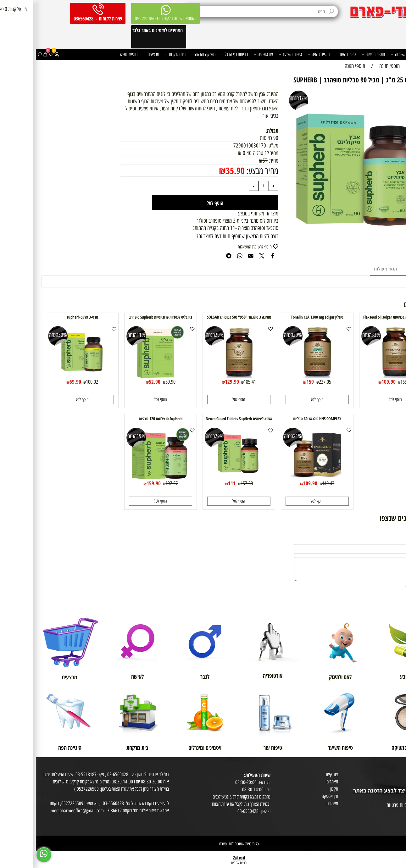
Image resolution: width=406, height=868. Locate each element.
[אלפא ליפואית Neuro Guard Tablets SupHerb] (203, 478)
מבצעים (117, 54)
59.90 (135, 382)
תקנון (298, 789)
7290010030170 (214, 145)
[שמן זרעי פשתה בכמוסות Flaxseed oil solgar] (359, 376)
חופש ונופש (93, 54)
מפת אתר (397, 798)
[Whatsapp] (8, 855)
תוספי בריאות (337, 54)
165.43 (371, 382)
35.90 (199, 170)
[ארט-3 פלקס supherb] (47, 376)
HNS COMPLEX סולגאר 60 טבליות (281, 419)
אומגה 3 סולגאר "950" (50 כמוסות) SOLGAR (203, 317)
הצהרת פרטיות (393, 812)
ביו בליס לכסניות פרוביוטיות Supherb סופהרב (125, 317)
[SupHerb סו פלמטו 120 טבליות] (125, 478)
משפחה (363, 54)
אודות (400, 769)
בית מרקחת (139, 54)
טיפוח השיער (254, 54)
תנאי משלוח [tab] (350, 269)
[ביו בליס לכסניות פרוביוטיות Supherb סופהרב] (125, 376)
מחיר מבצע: (226, 171)
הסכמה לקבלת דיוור (390, 820)
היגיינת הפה (283, 54)
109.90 (353, 382)
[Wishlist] (15, 54)
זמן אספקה (294, 796)
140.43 (292, 483)
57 (229, 161)
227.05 (289, 382)
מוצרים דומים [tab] (383, 269)
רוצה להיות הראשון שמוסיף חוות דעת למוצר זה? (202, 236)
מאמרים (296, 782)
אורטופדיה (228, 54)
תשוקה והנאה (167, 54)
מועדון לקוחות (394, 776)
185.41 (214, 382)
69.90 (39, 382)
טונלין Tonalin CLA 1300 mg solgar (281, 317)
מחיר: (237, 161)
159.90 (118, 483)
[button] (359, 400)
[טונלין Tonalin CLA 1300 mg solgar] (281, 376)
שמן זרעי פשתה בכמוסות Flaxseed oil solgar (359, 317)
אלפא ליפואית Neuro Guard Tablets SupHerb (203, 419)
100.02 (56, 382)
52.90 (119, 382)
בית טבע (398, 783)
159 (274, 382)
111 (196, 483)
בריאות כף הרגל (199, 54)
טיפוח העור (310, 54)
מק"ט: (237, 145)
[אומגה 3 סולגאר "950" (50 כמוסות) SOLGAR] (203, 376)
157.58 (211, 483)
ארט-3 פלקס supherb (47, 317)
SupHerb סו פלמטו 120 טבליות (125, 419)
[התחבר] (21, 54)
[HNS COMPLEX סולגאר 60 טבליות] (281, 478)
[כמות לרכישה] (228, 186)
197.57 (136, 483)
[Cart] (9, 54)
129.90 (196, 382)
